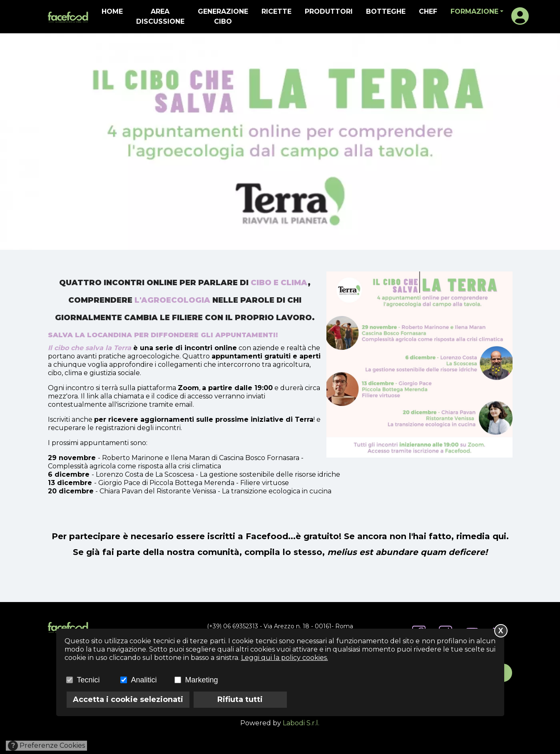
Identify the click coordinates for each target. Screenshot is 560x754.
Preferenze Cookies (46, 746)
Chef (428, 11)
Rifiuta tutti (240, 699)
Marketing (202, 680)
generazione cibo (223, 16)
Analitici (144, 680)
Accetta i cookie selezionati (128, 699)
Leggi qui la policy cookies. (285, 658)
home (112, 11)
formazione (474, 11)
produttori (329, 11)
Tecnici (88, 680)
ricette (276, 11)
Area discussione (160, 16)
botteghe (386, 11)
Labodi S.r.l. (301, 723)
